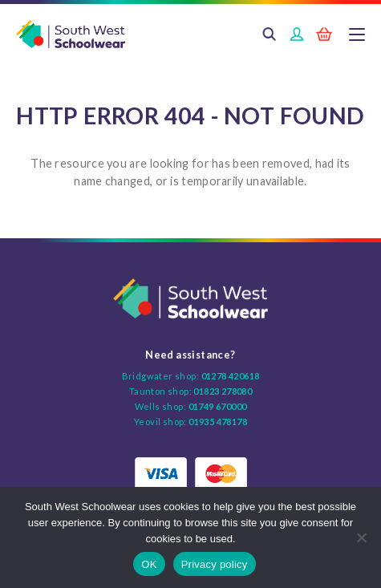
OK (149, 564)
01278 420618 (231, 376)
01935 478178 (218, 422)
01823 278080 (223, 391)
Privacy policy (215, 564)
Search (270, 35)
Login (297, 35)
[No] (361, 537)
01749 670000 (218, 406)
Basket (324, 35)
